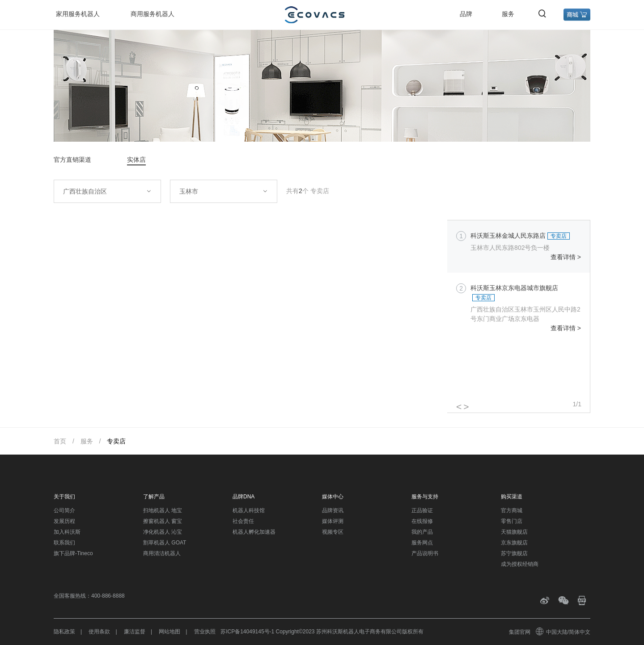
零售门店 (512, 521)
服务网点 (422, 543)
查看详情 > (566, 257)
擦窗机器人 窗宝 (163, 521)
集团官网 (520, 632)
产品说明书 (425, 553)
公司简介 (64, 510)
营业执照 (205, 632)
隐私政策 (64, 632)
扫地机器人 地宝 (163, 510)
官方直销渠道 (72, 160)
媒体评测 (333, 521)
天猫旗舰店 (514, 532)
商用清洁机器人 (162, 553)
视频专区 (333, 532)
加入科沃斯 (67, 532)
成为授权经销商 (520, 564)
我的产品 (422, 532)
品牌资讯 (333, 510)
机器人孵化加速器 (254, 532)
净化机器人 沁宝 (163, 532)
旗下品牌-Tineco (73, 553)
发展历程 (64, 521)
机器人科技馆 (249, 510)
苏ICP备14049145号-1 (247, 632)
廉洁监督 (135, 632)
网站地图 (169, 632)
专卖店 (116, 441)
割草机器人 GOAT (165, 543)
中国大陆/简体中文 (563, 632)
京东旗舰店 (514, 543)
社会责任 (243, 521)
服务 (508, 14)
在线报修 (422, 521)
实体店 (136, 160)
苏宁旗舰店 (514, 553)
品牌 (466, 14)
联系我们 (64, 543)
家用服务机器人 (78, 14)
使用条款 (99, 632)
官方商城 (512, 510)
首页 (60, 441)
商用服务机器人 (153, 14)
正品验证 (422, 510)
